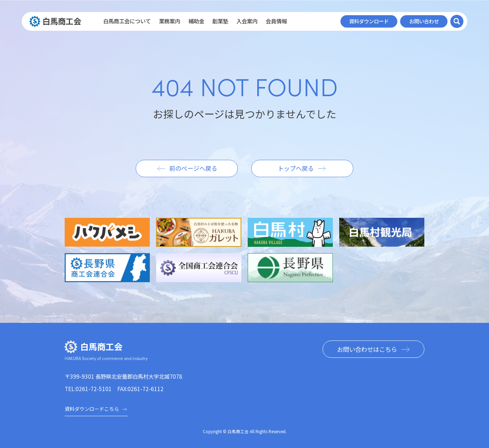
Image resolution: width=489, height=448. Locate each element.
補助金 (196, 21)
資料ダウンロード (369, 21)
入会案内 (247, 21)
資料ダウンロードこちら (96, 409)
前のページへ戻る (193, 168)
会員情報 (276, 21)
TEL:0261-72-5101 (88, 389)
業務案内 (170, 21)
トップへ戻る (296, 168)
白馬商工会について (127, 21)
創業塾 (220, 21)
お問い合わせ (424, 21)
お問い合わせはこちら (367, 349)
